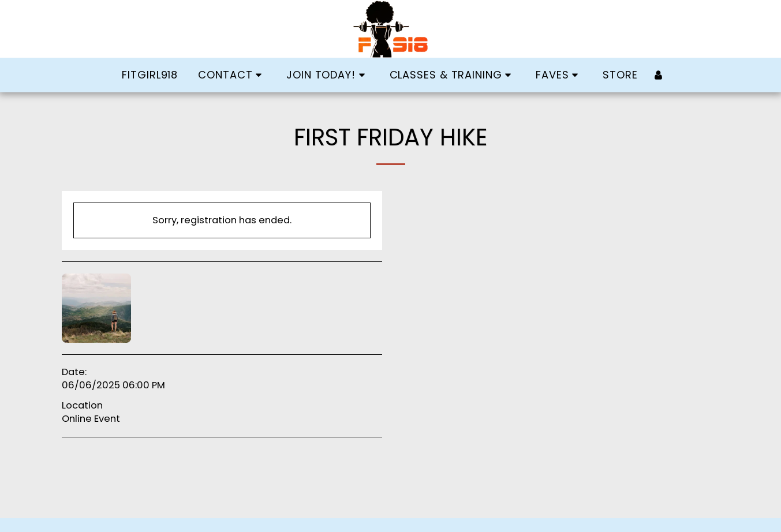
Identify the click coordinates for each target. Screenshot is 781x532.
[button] (232, 75)
